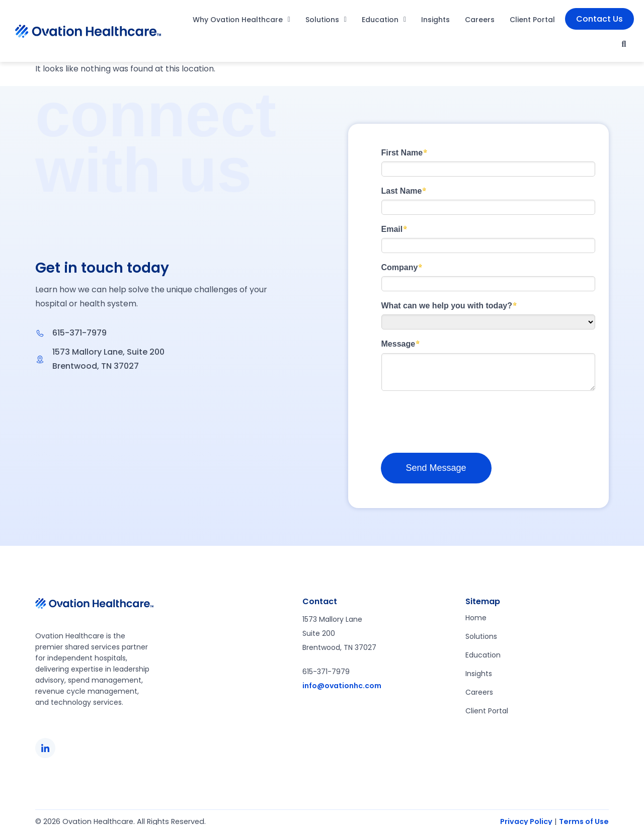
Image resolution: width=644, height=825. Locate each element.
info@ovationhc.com (342, 686)
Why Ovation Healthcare (242, 20)
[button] (624, 44)
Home (476, 618)
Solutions (326, 20)
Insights (435, 20)
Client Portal (532, 20)
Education (384, 20)
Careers (480, 20)
